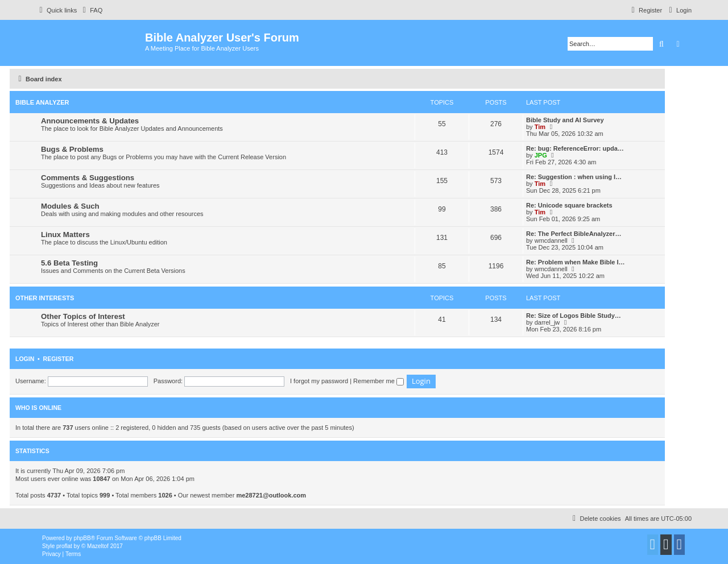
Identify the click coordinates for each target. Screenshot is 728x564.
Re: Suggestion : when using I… (574, 177)
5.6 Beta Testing (69, 263)
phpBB (82, 538)
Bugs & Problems (72, 149)
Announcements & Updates (90, 121)
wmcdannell (551, 240)
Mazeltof (98, 546)
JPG (541, 155)
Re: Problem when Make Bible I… (576, 262)
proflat (64, 546)
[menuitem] (91, 10)
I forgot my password (319, 381)
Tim (540, 127)
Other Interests (45, 298)
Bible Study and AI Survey (565, 120)
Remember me (379, 381)
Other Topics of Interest (83, 316)
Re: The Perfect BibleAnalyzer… (574, 234)
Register (59, 359)
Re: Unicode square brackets (569, 205)
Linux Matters (65, 235)
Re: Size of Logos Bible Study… (574, 316)
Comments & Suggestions (88, 178)
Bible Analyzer (42, 102)
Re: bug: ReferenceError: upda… (575, 148)
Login (25, 359)
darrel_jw (547, 322)
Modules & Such (70, 206)
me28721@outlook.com (271, 495)
